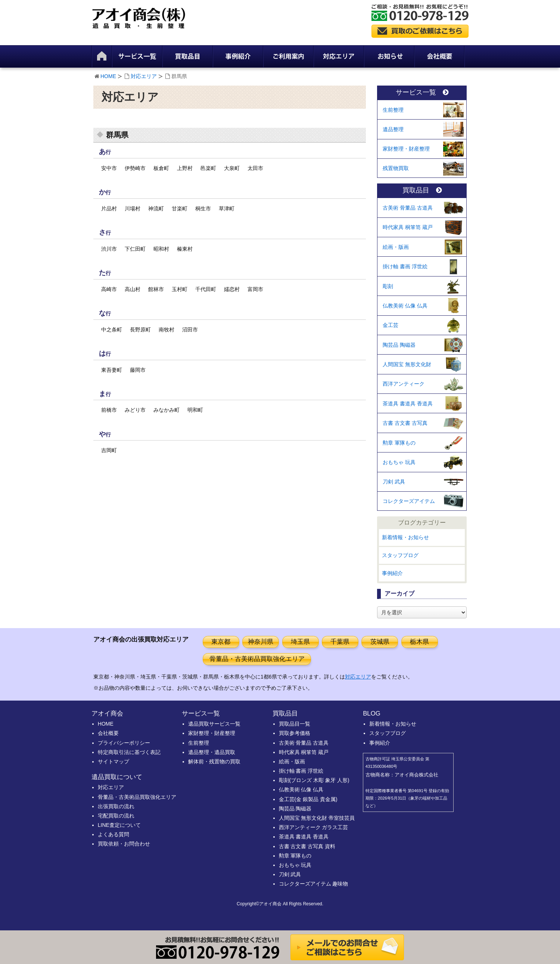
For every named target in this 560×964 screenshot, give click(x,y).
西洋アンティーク (404, 384)
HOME (108, 76)
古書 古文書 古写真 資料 (307, 846)
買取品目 (422, 190)
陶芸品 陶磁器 (399, 345)
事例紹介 (392, 573)
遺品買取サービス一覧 (214, 724)
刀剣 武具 (394, 482)
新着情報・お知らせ (405, 537)
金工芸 (391, 325)
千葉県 (340, 642)
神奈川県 (261, 642)
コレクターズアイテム (409, 501)
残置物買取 (396, 168)
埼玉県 (300, 642)
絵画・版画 (396, 247)
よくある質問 (113, 834)
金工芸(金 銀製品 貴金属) (308, 799)
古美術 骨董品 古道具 (408, 208)
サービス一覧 (422, 92)
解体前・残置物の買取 (214, 761)
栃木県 (419, 642)
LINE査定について (119, 825)
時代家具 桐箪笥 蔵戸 (408, 227)
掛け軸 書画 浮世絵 (405, 266)
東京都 (221, 642)
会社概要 (108, 733)
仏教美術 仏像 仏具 (405, 306)
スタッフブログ (400, 555)
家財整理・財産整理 (406, 149)
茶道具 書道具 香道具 (408, 404)
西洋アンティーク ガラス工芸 (314, 827)
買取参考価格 (295, 733)
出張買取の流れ (116, 806)
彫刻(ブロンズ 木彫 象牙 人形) (314, 780)
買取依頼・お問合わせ (124, 844)
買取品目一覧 (295, 724)
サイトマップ (113, 761)
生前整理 (393, 110)
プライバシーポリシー (124, 743)
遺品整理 (393, 129)
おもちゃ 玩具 (399, 462)
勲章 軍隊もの (399, 443)
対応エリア (144, 76)
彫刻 (388, 286)
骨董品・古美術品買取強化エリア (257, 659)
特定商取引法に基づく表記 (129, 752)
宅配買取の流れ (116, 816)
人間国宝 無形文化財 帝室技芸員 (317, 818)
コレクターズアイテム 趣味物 (314, 884)
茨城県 (380, 642)
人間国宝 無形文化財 (407, 364)
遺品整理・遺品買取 (212, 752)
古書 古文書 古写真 (405, 423)
